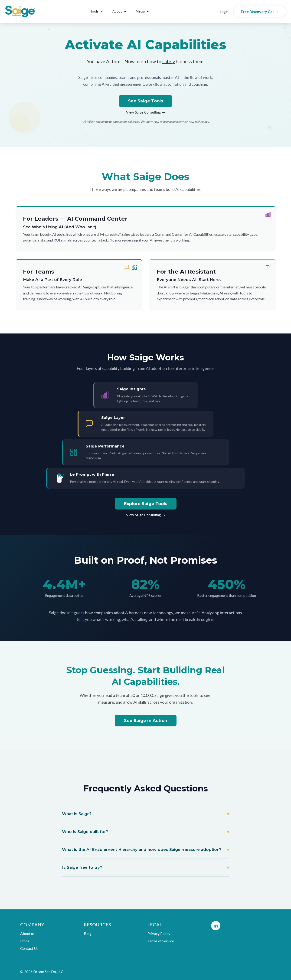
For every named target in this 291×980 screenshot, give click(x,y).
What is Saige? (77, 814)
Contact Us (29, 948)
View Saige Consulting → (146, 112)
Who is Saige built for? (85, 832)
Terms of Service (161, 941)
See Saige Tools (145, 101)
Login (224, 11)
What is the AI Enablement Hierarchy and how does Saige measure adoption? (142, 849)
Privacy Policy (159, 934)
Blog (88, 934)
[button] (97, 11)
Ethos (25, 941)
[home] (29, 12)
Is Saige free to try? (82, 867)
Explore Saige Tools (146, 504)
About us (27, 934)
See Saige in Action (146, 721)
